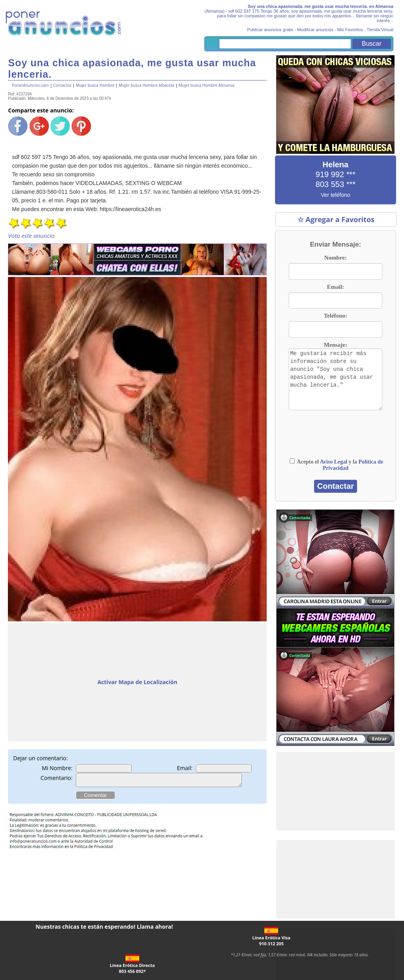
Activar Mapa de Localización (137, 682)
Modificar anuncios (315, 30)
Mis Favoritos (350, 30)
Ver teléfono (336, 195)
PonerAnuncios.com (30, 85)
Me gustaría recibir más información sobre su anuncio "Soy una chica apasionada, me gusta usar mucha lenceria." (336, 380)
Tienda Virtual (380, 30)
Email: (185, 768)
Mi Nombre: (57, 768)
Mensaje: (336, 345)
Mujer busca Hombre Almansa (207, 85)
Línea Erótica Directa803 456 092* (132, 964)
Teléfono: (336, 316)
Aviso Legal (334, 462)
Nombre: (336, 258)
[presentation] (320, 434)
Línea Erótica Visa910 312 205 (271, 937)
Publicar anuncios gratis (270, 30)
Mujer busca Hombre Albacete (147, 85)
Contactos (63, 85)
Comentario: (57, 778)
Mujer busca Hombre (95, 85)
